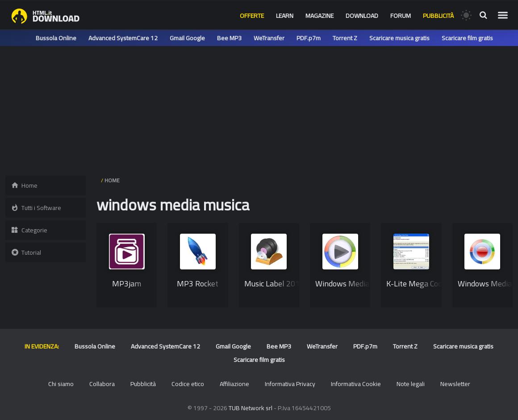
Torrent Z (345, 38)
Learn (285, 16)
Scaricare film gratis (467, 38)
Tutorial (26, 252)
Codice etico (188, 384)
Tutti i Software (36, 208)
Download (362, 16)
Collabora (102, 384)
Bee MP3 (229, 38)
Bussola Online (56, 38)
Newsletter (455, 384)
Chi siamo (61, 384)
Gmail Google (187, 38)
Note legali (411, 384)
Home (24, 185)
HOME (112, 180)
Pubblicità (438, 16)
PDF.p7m (309, 38)
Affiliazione (234, 384)
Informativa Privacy (290, 384)
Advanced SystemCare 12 (123, 38)
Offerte (252, 16)
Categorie (29, 230)
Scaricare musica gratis (399, 38)
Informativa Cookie (356, 384)
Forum (401, 16)
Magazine (320, 16)
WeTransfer (269, 38)
